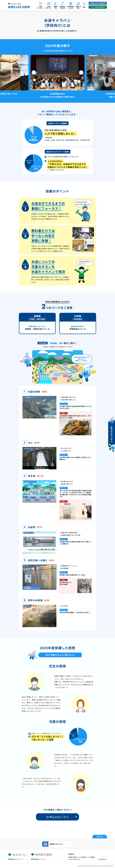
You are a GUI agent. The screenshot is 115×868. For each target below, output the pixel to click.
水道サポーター (49, 7)
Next (81, 72)
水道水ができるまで (63, 7)
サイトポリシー (103, 859)
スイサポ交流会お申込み (98, 7)
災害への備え (78, 7)
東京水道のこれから (71, 7)
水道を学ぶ (56, 7)
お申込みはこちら (57, 817)
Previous (34, 72)
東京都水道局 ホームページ (38, 859)
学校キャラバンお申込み (98, 3)
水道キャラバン (41, 7)
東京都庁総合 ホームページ (16, 859)
